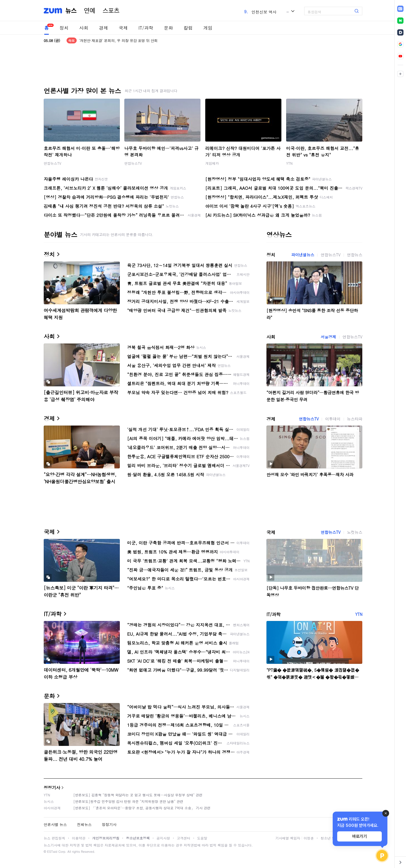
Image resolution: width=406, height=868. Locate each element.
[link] (400, 9)
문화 (168, 28)
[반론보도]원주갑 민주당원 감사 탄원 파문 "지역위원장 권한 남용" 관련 (128, 801)
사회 (84, 28)
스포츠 (111, 11)
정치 (64, 28)
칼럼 (188, 28)
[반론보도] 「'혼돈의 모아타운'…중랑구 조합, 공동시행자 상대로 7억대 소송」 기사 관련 (142, 808)
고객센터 (184, 838)
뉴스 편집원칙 (54, 838)
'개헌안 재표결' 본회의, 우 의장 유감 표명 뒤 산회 (118, 40)
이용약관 (79, 838)
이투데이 (333, 419)
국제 (123, 28)
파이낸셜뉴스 (303, 255)
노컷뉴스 (355, 532)
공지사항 (163, 838)
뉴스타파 (355, 419)
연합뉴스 (355, 255)
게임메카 (212, 163)
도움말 (202, 838)
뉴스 (71, 11)
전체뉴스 (84, 824)
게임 (208, 28)
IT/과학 (146, 28)
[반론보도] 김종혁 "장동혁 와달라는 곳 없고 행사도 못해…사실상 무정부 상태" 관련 (138, 795)
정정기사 (52, 787)
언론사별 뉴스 (55, 824)
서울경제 (328, 337)
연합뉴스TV (52, 163)
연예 (90, 11)
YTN (289, 163)
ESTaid (52, 852)
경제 (103, 28)
